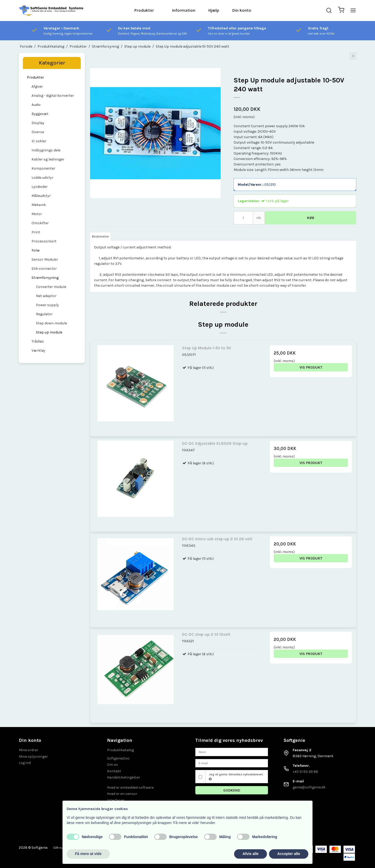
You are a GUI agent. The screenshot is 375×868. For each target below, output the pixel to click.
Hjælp (214, 10)
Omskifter (40, 223)
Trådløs (38, 341)
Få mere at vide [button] (88, 854)
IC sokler (39, 141)
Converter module (51, 287)
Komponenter (43, 168)
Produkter (144, 10)
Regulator (44, 314)
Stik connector (44, 269)
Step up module (49, 332)
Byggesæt (40, 114)
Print (36, 232)
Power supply (47, 305)
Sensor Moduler (45, 259)
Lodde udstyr (42, 178)
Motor (37, 214)
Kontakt (114, 771)
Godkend (232, 790)
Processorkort (44, 241)
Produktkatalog (120, 750)
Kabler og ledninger (48, 159)
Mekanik (39, 205)
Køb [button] (311, 218)
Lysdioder (40, 187)
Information (184, 10)
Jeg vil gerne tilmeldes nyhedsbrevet (236, 777)
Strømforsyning (45, 278)
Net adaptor (46, 296)
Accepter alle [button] (289, 854)
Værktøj (38, 351)
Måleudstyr (41, 196)
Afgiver (37, 86)
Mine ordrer (29, 750)
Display (38, 123)
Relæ (36, 250)
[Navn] (232, 752)
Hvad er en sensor (122, 794)
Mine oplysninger (33, 757)
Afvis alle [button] (250, 854)
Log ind (25, 763)
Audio (36, 105)
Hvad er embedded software (130, 787)
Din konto (242, 10)
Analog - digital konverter (53, 96)
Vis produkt (311, 367)
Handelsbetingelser (124, 777)
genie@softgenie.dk (309, 787)
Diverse (38, 132)
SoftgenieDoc (118, 758)
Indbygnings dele (46, 150)
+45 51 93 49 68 (305, 772)
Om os (113, 765)
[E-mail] (232, 763)
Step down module (51, 323)
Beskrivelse (100, 236)
